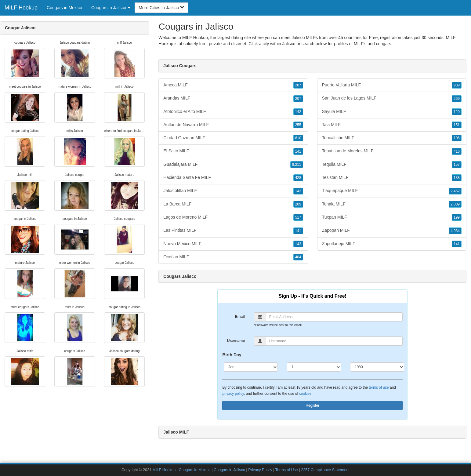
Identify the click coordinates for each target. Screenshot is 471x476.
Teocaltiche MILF (392, 138)
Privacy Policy (260, 470)
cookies (305, 394)
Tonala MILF (392, 204)
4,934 (455, 231)
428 (298, 178)
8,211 (297, 165)
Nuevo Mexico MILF (233, 244)
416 (457, 151)
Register (312, 405)
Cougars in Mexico (64, 8)
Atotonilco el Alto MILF (233, 112)
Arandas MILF (233, 98)
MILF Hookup (21, 8)
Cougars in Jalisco (229, 470)
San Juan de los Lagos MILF (392, 98)
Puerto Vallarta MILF (392, 85)
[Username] (334, 341)
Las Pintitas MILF (233, 231)
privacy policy (233, 394)
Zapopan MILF (392, 231)
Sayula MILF (392, 112)
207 (298, 85)
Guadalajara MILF (233, 165)
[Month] (251, 367)
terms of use (379, 387)
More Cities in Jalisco (161, 8)
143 (298, 191)
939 (457, 85)
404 (298, 257)
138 (457, 178)
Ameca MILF (233, 85)
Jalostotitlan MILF (233, 191)
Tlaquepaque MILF (392, 191)
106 (457, 138)
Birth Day (232, 355)
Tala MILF (392, 125)
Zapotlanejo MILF (392, 244)
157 (457, 165)
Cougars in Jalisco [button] (111, 8)
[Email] (334, 317)
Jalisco (289, 44)
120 (457, 112)
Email (240, 317)
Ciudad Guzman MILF (233, 138)
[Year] (377, 367)
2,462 (455, 191)
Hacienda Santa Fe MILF (233, 178)
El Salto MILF (233, 151)
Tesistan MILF (392, 178)
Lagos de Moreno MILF (233, 217)
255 (298, 125)
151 (457, 125)
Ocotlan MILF (233, 257)
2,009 (455, 204)
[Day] (314, 367)
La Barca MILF (233, 204)
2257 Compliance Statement (325, 470)
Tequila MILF (392, 165)
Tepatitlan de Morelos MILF (392, 151)
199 (457, 217)
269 (457, 99)
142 (298, 112)
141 (298, 151)
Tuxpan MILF (392, 217)
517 (298, 217)
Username (236, 341)
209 (298, 204)
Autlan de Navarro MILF (233, 125)
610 (298, 138)
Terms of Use (287, 470)
